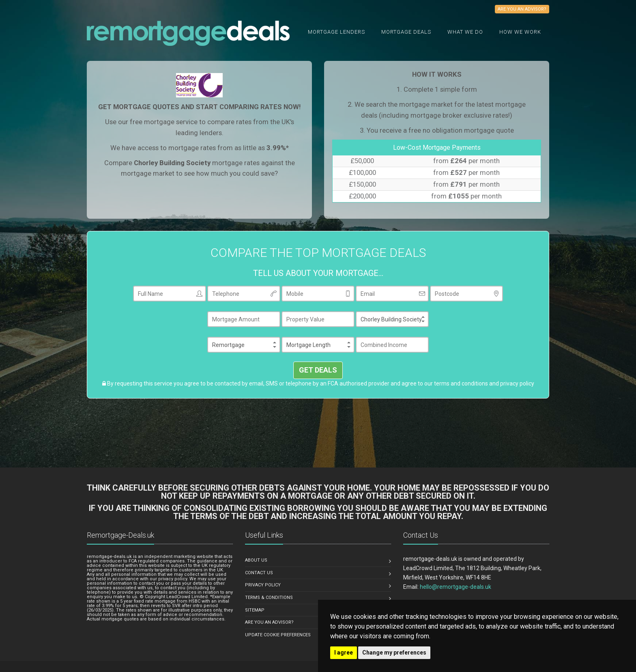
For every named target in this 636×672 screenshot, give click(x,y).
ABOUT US (256, 560)
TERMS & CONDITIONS (269, 598)
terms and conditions (461, 383)
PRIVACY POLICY (263, 585)
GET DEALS (318, 370)
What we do (465, 32)
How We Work (520, 32)
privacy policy (517, 383)
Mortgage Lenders (336, 32)
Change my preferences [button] (394, 653)
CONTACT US (259, 573)
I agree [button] (344, 653)
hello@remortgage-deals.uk (456, 587)
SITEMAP (255, 610)
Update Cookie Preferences (278, 635)
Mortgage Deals (406, 32)
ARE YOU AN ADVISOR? (269, 622)
